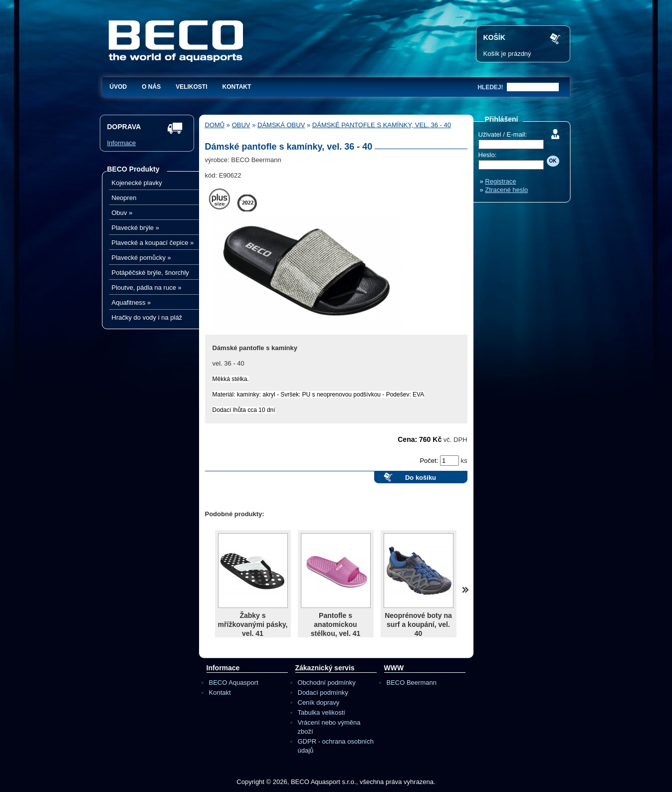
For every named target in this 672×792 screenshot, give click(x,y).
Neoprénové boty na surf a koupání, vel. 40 (418, 624)
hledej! (490, 87)
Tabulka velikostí (322, 712)
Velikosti (191, 87)
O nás (151, 87)
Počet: (430, 461)
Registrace (500, 181)
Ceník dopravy (319, 702)
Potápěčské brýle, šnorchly (150, 273)
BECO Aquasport (234, 683)
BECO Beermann (412, 683)
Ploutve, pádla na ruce (147, 288)
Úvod (118, 87)
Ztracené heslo (506, 190)
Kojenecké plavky (137, 183)
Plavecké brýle (135, 228)
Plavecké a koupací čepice (153, 243)
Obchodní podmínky (327, 683)
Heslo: (488, 155)
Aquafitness (131, 302)
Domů (215, 125)
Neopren (124, 198)
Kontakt (237, 87)
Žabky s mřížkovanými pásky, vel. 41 (253, 624)
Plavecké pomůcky (141, 258)
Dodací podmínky (323, 693)
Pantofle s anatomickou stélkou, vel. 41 (336, 624)
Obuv (122, 213)
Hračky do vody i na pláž (147, 317)
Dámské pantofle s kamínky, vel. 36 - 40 (382, 125)
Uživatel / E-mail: (503, 134)
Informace (122, 143)
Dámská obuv (281, 125)
